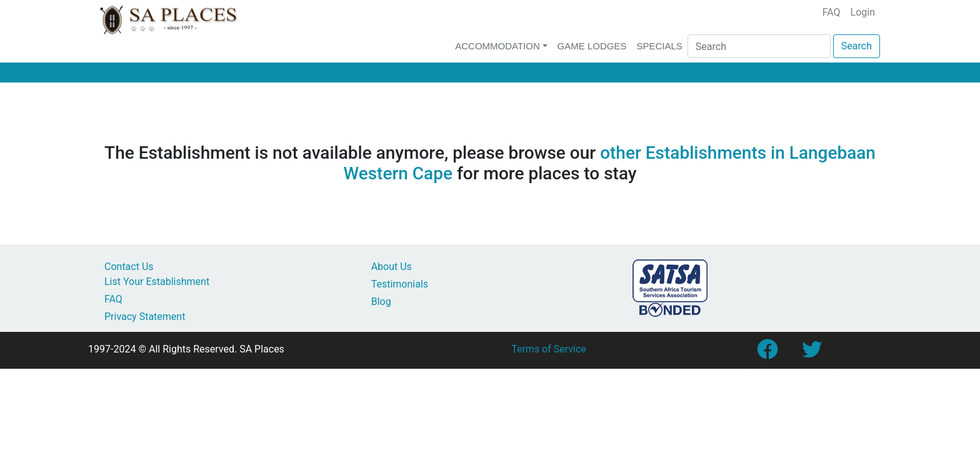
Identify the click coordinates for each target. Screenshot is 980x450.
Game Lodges (592, 46)
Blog (381, 302)
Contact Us (129, 267)
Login (863, 12)
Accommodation (497, 46)
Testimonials (400, 284)
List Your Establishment (157, 282)
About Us (392, 267)
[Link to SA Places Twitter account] (812, 353)
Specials (659, 46)
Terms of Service (549, 349)
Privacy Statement (145, 317)
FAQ (832, 12)
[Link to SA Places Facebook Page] (767, 353)
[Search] (759, 46)
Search (857, 46)
